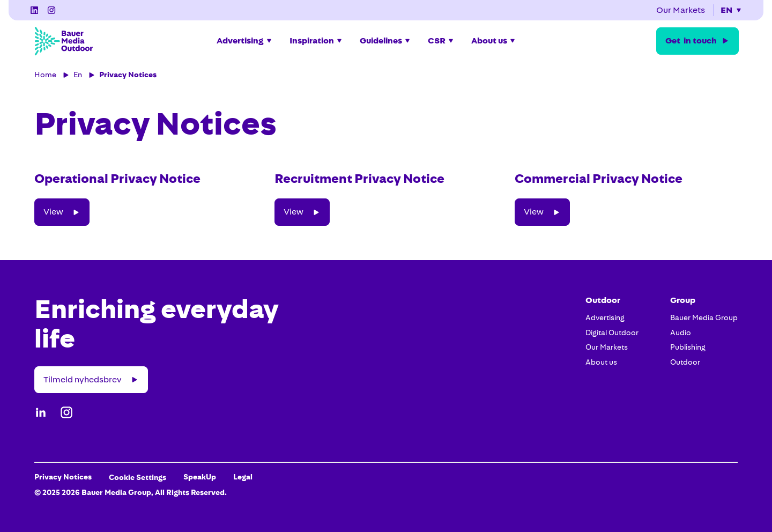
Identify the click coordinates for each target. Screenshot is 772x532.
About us (601, 362)
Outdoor (685, 362)
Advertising (605, 317)
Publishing (688, 347)
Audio (681, 332)
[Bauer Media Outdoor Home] (63, 41)
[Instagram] (51, 10)
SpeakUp (200, 477)
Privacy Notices (128, 75)
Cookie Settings (138, 477)
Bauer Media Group (704, 317)
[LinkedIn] (34, 10)
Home (45, 75)
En (78, 75)
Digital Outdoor (612, 332)
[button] (731, 10)
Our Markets (607, 347)
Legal (243, 477)
